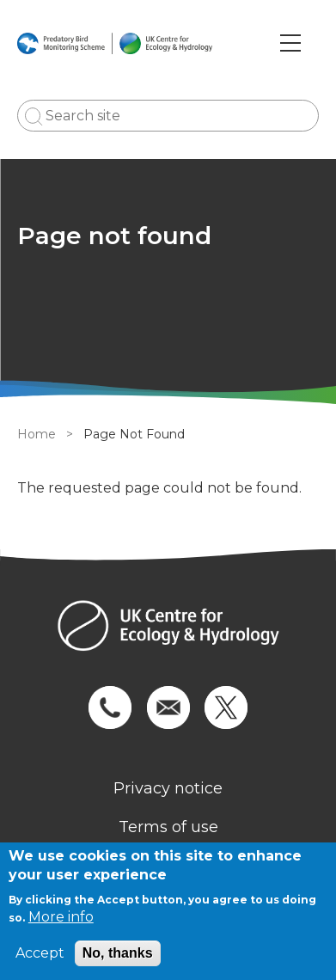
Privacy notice (168, 788)
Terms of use (168, 827)
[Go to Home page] (115, 43)
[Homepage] (168, 628)
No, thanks (118, 953)
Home (37, 434)
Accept (40, 953)
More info (61, 917)
